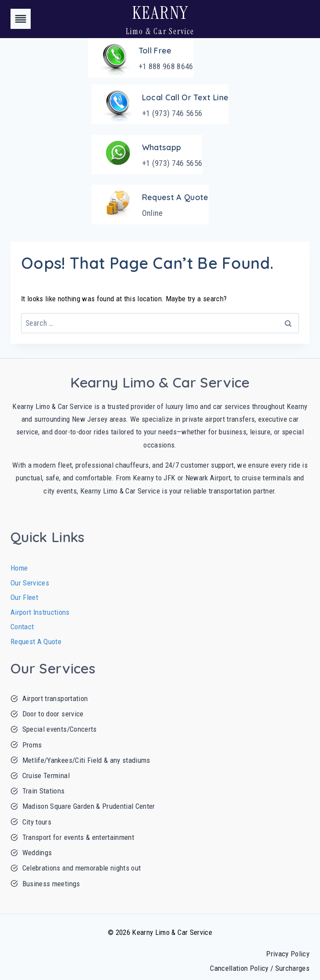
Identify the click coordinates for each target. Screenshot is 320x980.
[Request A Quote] (150, 204)
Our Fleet (24, 597)
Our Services (30, 583)
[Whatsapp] (147, 155)
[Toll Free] (141, 58)
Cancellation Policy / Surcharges (260, 968)
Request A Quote (36, 642)
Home (19, 568)
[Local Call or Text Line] (160, 104)
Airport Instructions (40, 612)
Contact (22, 627)
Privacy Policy (288, 954)
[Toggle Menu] (21, 19)
